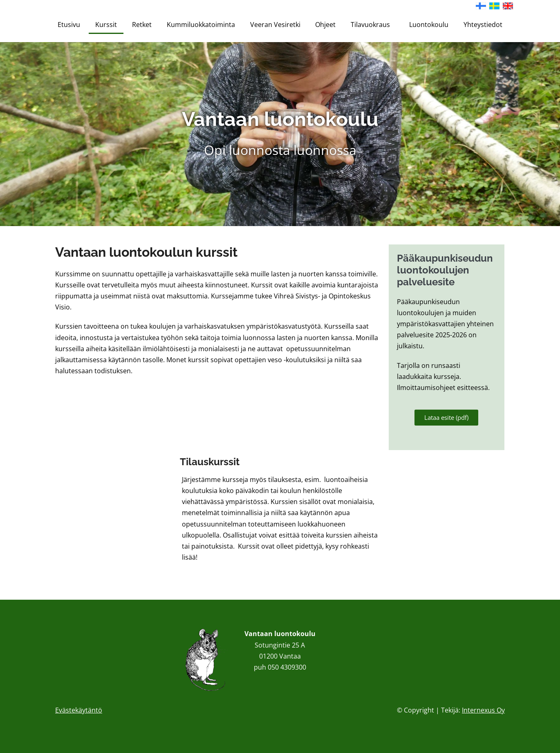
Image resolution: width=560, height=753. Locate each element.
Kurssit (106, 25)
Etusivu (69, 25)
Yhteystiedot (483, 25)
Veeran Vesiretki (275, 25)
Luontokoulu (429, 25)
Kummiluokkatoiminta (201, 25)
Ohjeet (325, 25)
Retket (142, 25)
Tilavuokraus (372, 25)
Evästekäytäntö (79, 710)
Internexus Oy (483, 710)
